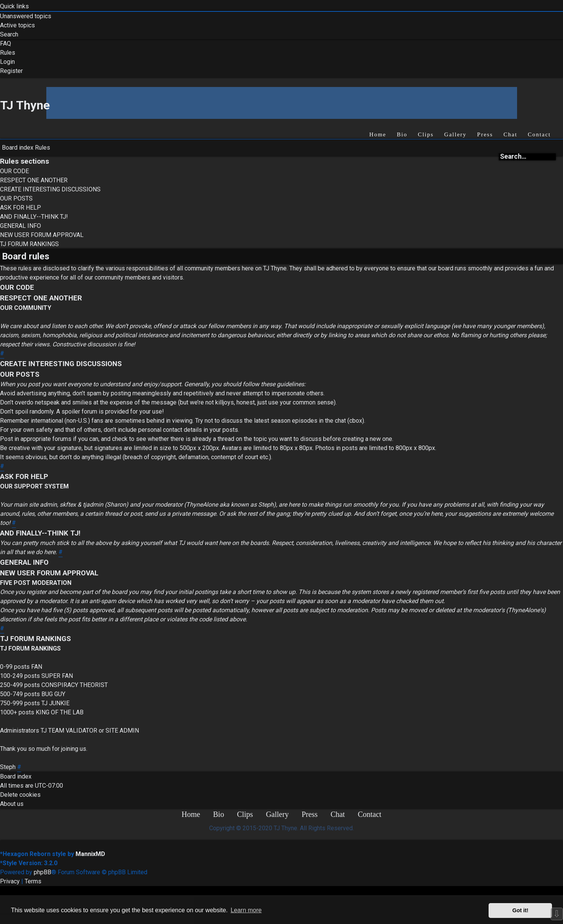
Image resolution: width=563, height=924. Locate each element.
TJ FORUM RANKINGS (29, 244)
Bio (402, 134)
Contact (539, 134)
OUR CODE (14, 171)
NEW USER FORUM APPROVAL (42, 235)
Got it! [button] (520, 910)
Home (378, 134)
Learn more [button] (246, 910)
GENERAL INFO (21, 226)
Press (485, 134)
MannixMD (90, 854)
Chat (510, 134)
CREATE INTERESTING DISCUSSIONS (50, 189)
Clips (426, 134)
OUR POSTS (16, 198)
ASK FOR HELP (21, 208)
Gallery (455, 134)
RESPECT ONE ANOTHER (34, 180)
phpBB (43, 872)
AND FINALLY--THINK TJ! (34, 217)
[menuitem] (26, 16)
